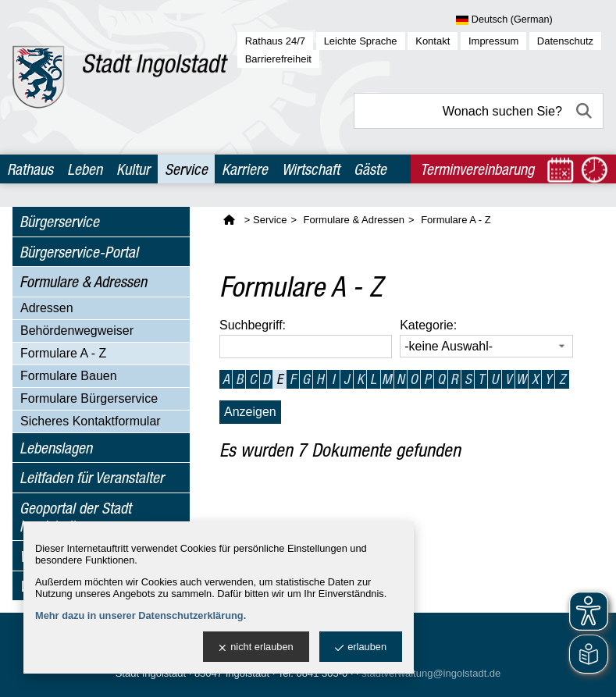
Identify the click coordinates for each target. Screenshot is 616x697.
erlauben (361, 647)
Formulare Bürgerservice (89, 398)
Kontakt (433, 41)
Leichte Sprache (361, 41)
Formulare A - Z (63, 353)
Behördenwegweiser (77, 331)
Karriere (245, 169)
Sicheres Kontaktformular (91, 421)
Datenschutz (565, 41)
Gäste (370, 169)
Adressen (47, 308)
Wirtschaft (311, 169)
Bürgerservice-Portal (79, 252)
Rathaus (30, 169)
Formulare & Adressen (83, 281)
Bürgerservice (59, 221)
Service (186, 169)
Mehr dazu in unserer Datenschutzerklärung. (141, 615)
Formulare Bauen (69, 376)
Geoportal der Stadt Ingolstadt (75, 517)
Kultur (133, 169)
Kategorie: (428, 325)
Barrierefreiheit (278, 59)
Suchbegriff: (253, 325)
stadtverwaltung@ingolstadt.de (431, 673)
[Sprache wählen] (530, 20)
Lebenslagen (56, 448)
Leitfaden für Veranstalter (92, 477)
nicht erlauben (256, 647)
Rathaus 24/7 (275, 41)
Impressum (493, 41)
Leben (85, 169)
